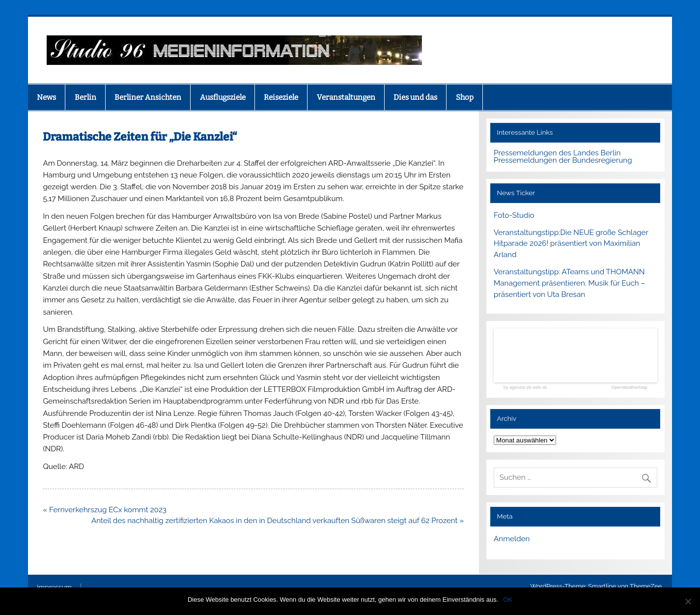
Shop (465, 97)
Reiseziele (281, 97)
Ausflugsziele (223, 97)
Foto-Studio (514, 215)
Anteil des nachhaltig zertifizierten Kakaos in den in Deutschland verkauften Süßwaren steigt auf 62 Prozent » (278, 521)
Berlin (85, 97)
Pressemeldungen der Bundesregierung (563, 160)
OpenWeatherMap (629, 388)
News (46, 97)
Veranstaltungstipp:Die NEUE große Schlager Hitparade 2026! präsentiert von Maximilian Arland (571, 244)
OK (508, 600)
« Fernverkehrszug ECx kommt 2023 (105, 510)
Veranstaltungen (346, 97)
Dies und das (415, 97)
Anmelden (512, 539)
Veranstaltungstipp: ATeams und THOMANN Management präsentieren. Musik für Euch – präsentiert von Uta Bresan (569, 283)
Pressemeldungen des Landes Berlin (557, 153)
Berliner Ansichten (148, 97)
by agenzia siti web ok (525, 388)
